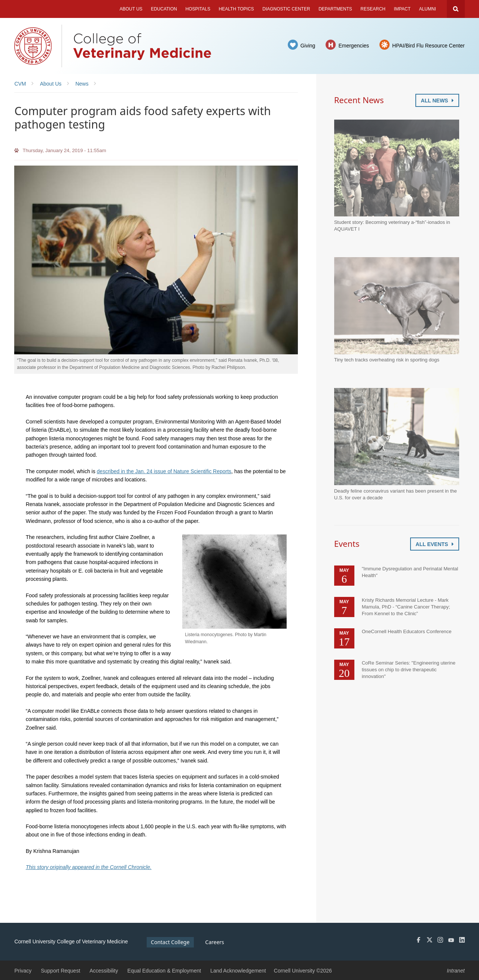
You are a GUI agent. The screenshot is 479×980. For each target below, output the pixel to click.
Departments (335, 9)
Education (164, 9)
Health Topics (237, 9)
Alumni (428, 9)
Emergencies (354, 46)
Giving (308, 46)
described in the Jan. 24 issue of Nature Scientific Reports (164, 471)
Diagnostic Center (286, 9)
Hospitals (198, 9)
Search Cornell (456, 9)
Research (373, 9)
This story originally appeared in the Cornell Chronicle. (89, 867)
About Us (131, 9)
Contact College (170, 942)
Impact (402, 9)
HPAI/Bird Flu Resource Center (428, 46)
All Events (435, 544)
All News (437, 101)
